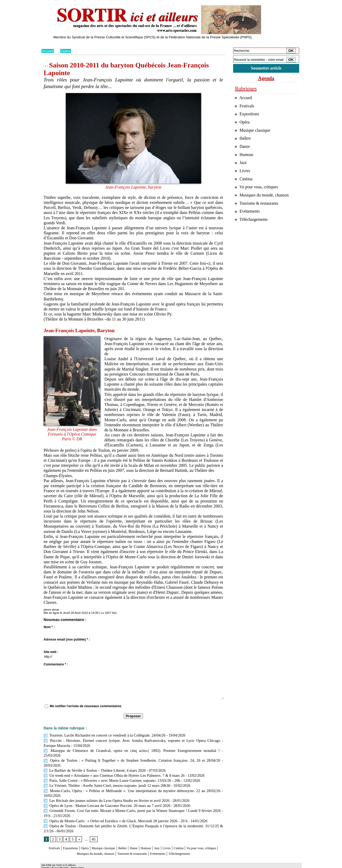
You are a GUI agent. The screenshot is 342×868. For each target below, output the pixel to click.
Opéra (66, 51)
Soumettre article (266, 69)
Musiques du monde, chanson (118, 840)
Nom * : (49, 627)
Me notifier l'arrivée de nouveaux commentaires (85, 706)
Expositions (72, 835)
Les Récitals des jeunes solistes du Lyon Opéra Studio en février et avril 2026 (104, 788)
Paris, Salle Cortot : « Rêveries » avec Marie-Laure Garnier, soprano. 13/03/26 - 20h (109, 769)
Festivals (52, 835)
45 (93, 826)
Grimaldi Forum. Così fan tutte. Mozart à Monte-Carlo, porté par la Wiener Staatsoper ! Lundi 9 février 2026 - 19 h (132, 798)
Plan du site (49, 864)
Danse (152, 835)
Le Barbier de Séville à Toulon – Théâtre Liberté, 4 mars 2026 (93, 759)
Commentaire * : (56, 664)
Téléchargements (133, 845)
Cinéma (208, 835)
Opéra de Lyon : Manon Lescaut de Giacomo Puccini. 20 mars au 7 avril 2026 (104, 793)
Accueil (48, 51)
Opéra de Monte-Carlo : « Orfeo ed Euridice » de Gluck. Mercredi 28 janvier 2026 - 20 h (112, 808)
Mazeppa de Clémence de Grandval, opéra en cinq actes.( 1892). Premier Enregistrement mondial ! (120, 750)
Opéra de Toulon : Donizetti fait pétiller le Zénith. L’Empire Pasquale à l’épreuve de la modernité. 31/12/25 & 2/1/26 (133, 813)
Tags (109, 864)
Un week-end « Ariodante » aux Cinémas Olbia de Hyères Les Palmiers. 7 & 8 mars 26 (111, 764)
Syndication (71, 864)
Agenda (266, 79)
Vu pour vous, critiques (258, 198)
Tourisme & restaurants (165, 840)
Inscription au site (93, 864)
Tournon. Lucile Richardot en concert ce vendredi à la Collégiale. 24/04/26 (102, 735)
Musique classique (114, 835)
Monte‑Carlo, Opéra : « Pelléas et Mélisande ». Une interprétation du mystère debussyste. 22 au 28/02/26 (132, 779)
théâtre (138, 835)
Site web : (51, 652)
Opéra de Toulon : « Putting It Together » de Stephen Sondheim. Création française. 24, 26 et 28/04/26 (122, 755)
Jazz (181, 835)
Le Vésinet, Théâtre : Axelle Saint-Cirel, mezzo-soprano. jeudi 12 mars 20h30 (104, 774)
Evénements (198, 840)
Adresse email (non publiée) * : (67, 639)
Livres (193, 835)
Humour (168, 835)
